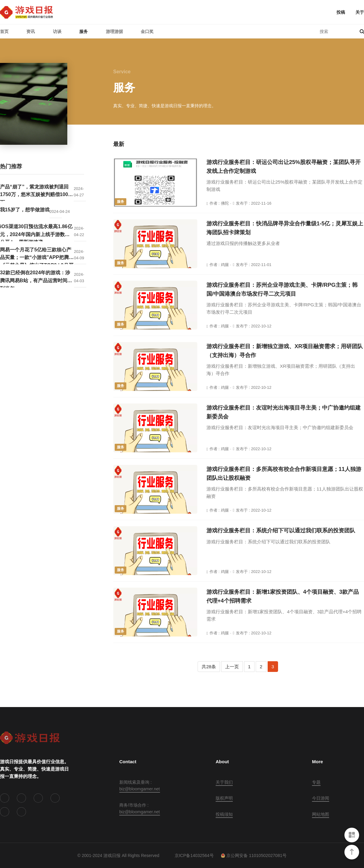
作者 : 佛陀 (219, 203)
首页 (4, 31)
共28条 (209, 667)
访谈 (57, 31)
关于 (360, 12)
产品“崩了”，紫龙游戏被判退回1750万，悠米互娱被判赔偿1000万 (35, 193)
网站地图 (321, 814)
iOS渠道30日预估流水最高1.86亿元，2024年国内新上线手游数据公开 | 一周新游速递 (36, 233)
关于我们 (224, 782)
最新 (119, 144)
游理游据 (114, 31)
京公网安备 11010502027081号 (254, 855)
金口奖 (147, 31)
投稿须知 (224, 814)
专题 (316, 782)
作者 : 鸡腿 (219, 265)
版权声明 (224, 798)
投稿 (341, 12)
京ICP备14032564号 (194, 855)
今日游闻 (321, 798)
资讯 (31, 31)
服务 (84, 31)
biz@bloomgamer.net (140, 789)
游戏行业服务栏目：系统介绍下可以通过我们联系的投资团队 (281, 531)
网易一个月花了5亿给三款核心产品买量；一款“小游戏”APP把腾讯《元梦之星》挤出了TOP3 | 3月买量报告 (37, 256)
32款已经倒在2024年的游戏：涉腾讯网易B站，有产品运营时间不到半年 (36, 279)
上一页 (232, 667)
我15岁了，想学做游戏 (25, 210)
